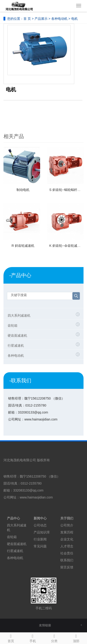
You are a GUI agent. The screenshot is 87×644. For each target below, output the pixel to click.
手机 (33, 638)
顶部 (76, 638)
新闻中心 (40, 518)
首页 (11, 638)
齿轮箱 (13, 325)
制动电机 (23, 190)
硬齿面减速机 (17, 336)
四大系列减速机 (19, 315)
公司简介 (67, 525)
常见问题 (40, 546)
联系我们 (67, 560)
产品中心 (13, 518)
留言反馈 (67, 567)
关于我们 (67, 518)
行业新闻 (40, 539)
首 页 (27, 19)
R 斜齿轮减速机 (23, 246)
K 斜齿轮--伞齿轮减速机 (67, 246)
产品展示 (41, 19)
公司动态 (40, 525)
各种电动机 (59, 19)
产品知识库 (42, 532)
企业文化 (67, 539)
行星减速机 (16, 346)
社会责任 (67, 553)
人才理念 (67, 546)
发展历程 (67, 532)
